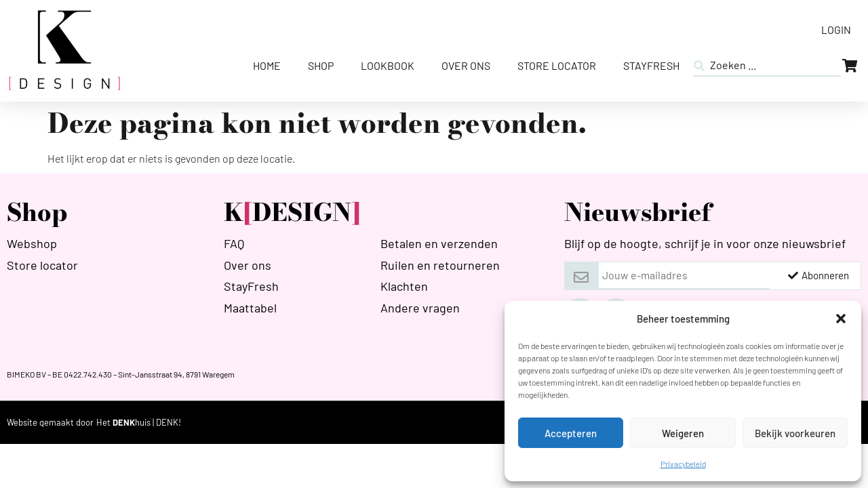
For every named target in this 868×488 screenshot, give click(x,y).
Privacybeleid (683, 464)
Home (267, 65)
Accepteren (571, 433)
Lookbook (388, 65)
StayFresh (651, 65)
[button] (841, 319)
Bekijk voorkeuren (795, 433)
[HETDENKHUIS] (139, 423)
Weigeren (683, 433)
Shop (321, 65)
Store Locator (557, 65)
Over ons (466, 65)
